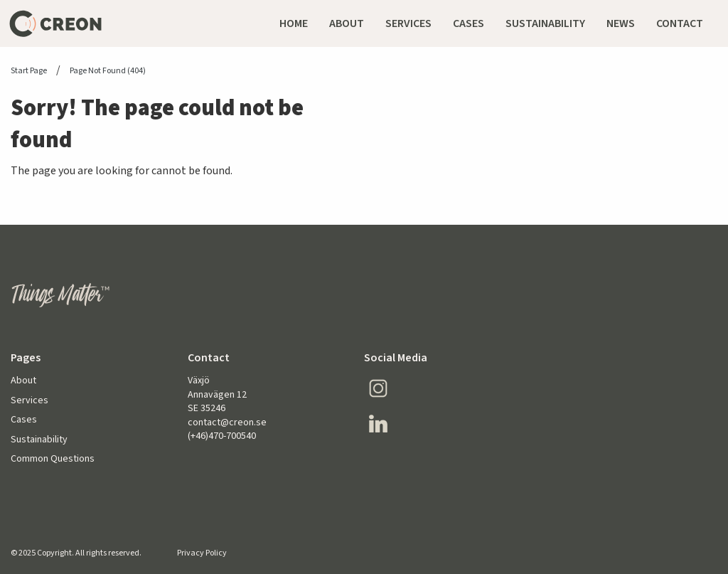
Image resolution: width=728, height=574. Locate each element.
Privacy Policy (202, 553)
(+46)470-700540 (222, 436)
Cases (24, 420)
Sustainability (39, 440)
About (23, 381)
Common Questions (53, 459)
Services (30, 401)
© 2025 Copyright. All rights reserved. (76, 553)
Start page (29, 71)
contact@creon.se (227, 422)
